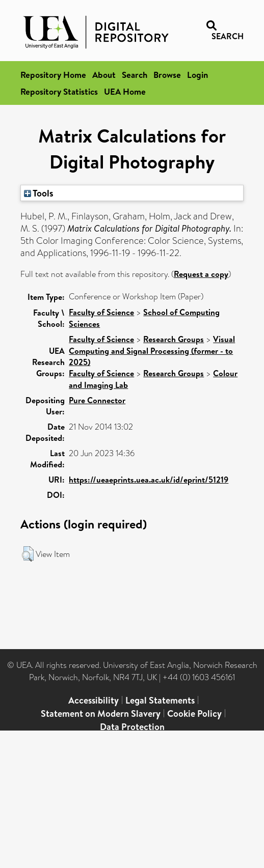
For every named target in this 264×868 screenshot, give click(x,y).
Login (197, 75)
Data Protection (132, 727)
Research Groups (174, 339)
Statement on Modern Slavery (101, 713)
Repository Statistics (59, 91)
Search (135, 75)
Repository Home (53, 75)
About (104, 75)
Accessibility (94, 700)
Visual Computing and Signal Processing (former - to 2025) (152, 351)
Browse (167, 75)
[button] (28, 554)
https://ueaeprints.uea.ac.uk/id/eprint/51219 (149, 480)
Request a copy (201, 274)
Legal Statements (160, 700)
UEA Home (125, 91)
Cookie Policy (194, 713)
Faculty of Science (101, 312)
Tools (39, 193)
